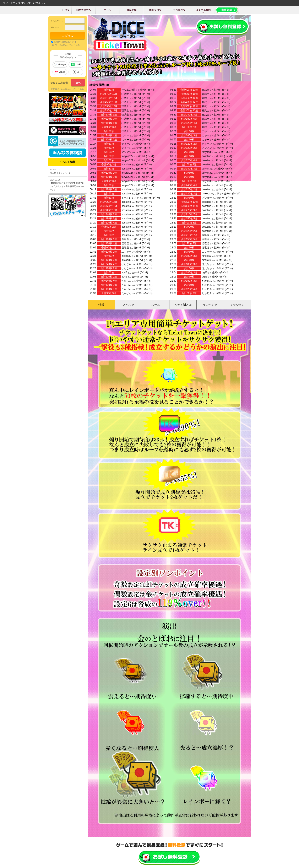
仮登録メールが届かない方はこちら (67, 89)
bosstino (206, 156)
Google (60, 65)
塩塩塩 (206, 235)
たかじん (126, 281)
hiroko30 (126, 256)
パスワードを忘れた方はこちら (65, 45)
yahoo (60, 72)
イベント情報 (67, 162)
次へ (68, 83)
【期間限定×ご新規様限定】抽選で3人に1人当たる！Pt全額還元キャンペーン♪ (67, 186)
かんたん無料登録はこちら (169, 857)
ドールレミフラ (211, 194)
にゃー (206, 131)
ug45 (124, 273)
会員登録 (222, 27)
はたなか (126, 264)
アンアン (207, 148)
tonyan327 (208, 152)
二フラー (126, 252)
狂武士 (206, 90)
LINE (76, 65)
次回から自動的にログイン (66, 42)
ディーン (126, 144)
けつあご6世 (128, 90)
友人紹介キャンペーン (60, 173)
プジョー (207, 198)
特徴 (101, 305)
